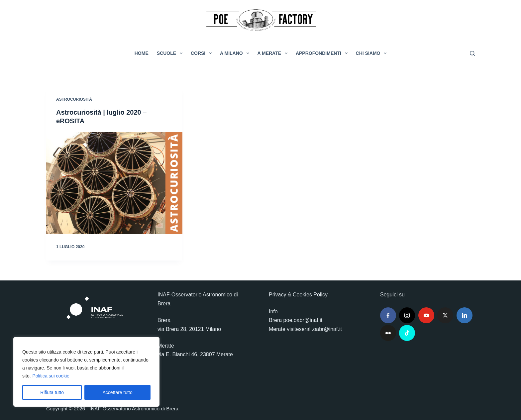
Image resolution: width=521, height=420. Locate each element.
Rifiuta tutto (52, 392)
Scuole (171, 53)
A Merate (274, 53)
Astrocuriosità (74, 99)
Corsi (203, 53)
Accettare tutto (118, 392)
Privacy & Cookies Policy (298, 295)
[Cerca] (472, 53)
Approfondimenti (323, 53)
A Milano (236, 53)
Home (142, 53)
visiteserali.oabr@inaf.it (314, 329)
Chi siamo (373, 53)
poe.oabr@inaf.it (303, 320)
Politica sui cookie (51, 376)
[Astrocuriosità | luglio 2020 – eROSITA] (114, 183)
